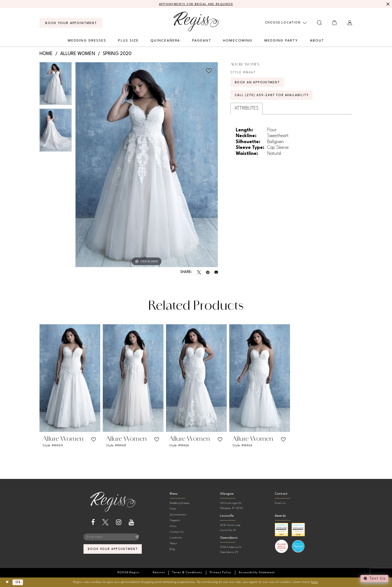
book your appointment (113, 550)
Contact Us (177, 532)
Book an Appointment (258, 83)
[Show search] (320, 23)
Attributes (246, 110)
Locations (176, 538)
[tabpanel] (56, 85)
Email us (280, 504)
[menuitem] (71, 23)
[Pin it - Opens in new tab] (208, 272)
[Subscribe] (137, 537)
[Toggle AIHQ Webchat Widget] (374, 578)
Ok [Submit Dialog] (19, 582)
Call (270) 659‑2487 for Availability (274, 97)
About (173, 544)
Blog (172, 550)
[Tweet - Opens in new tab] (199, 272)
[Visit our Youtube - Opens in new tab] (131, 523)
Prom (173, 509)
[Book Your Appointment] (71, 23)
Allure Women (78, 54)
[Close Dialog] (8, 582)
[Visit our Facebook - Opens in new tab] (93, 523)
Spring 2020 (117, 54)
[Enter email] (113, 537)
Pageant (175, 521)
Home (46, 54)
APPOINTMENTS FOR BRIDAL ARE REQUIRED (196, 4)
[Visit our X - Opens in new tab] (105, 523)
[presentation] (70, 378)
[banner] (196, 22)
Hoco (173, 527)
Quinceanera (178, 515)
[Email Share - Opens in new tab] (216, 272)
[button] (335, 23)
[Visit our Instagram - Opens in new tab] (119, 523)
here (314, 582)
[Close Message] (387, 4)
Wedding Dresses (180, 504)
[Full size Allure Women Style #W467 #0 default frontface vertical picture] (147, 165)
